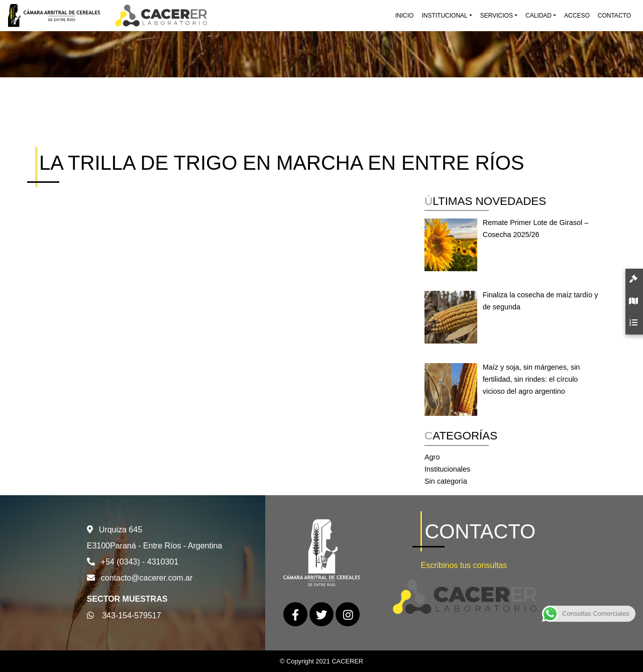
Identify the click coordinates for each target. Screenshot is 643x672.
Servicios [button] (497, 16)
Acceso (577, 16)
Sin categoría (446, 481)
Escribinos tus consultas (464, 565)
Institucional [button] (444, 16)
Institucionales (447, 469)
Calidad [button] (539, 16)
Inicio (405, 16)
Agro (432, 457)
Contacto (614, 16)
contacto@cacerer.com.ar (147, 578)
